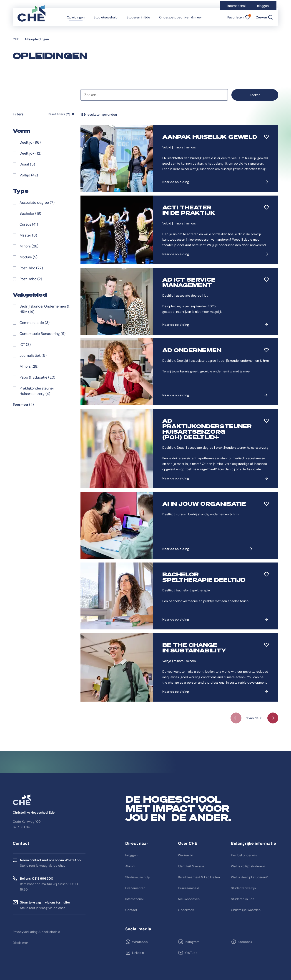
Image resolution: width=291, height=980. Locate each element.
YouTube (191, 953)
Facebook (245, 942)
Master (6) (28, 235)
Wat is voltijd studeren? (248, 866)
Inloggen (263, 6)
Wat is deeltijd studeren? (249, 877)
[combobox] (154, 95)
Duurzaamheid (189, 888)
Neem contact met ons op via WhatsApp (50, 860)
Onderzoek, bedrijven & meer (181, 17)
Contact (131, 910)
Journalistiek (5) (33, 355)
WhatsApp (140, 942)
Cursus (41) (29, 224)
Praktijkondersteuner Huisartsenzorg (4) (37, 391)
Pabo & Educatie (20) (37, 377)
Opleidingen (76, 17)
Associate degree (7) (37, 202)
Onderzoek (186, 910)
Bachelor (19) (30, 213)
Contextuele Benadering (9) (43, 334)
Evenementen (135, 888)
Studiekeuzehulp (106, 17)
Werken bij (186, 855)
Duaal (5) (27, 164)
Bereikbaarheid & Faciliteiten (199, 877)
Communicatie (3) (35, 323)
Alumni (130, 866)
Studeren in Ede (138, 17)
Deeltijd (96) (30, 142)
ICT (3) (25, 345)
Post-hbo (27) (31, 268)
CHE (16, 39)
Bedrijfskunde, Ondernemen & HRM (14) (45, 309)
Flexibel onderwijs (244, 855)
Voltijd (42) (29, 175)
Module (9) (29, 257)
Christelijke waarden (246, 910)
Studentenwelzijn (243, 888)
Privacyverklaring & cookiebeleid (36, 932)
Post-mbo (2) (31, 279)
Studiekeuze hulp (138, 877)
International (236, 6)
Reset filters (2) (59, 114)
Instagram (192, 942)
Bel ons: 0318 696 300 (37, 878)
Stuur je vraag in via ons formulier (45, 902)
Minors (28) (29, 246)
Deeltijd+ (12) (30, 153)
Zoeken (255, 95)
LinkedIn (138, 953)
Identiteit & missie (191, 866)
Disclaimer (20, 943)
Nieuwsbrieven (189, 899)
